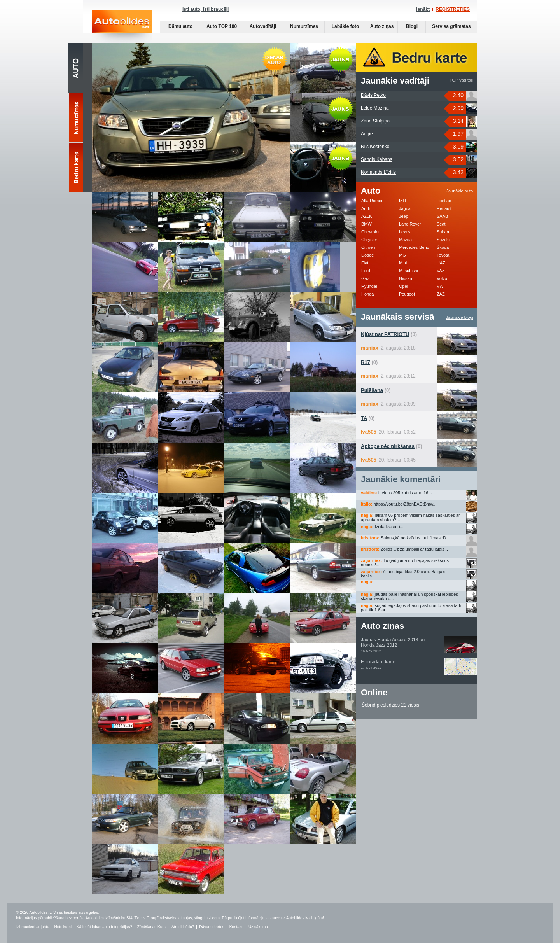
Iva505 (369, 432)
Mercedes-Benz (414, 247)
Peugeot (407, 294)
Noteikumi (63, 927)
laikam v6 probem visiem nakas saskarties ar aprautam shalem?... (410, 517)
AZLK (367, 216)
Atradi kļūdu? (183, 927)
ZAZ (441, 294)
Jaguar (406, 208)
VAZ (441, 271)
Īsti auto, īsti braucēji (206, 9)
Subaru (444, 232)
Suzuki (443, 240)
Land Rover (410, 224)
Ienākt (423, 9)
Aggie (367, 134)
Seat (441, 224)
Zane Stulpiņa (375, 121)
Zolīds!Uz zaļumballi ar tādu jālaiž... (414, 549)
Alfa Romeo (372, 201)
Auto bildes (122, 27)
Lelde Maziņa (375, 108)
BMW (367, 224)
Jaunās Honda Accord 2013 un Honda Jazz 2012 (393, 642)
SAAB (442, 216)
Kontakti (236, 927)
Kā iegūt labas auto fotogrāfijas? (104, 927)
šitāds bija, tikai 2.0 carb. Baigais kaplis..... (403, 574)
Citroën (368, 247)
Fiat (365, 263)
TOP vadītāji (461, 80)
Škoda (443, 247)
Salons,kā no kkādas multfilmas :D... (415, 538)
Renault (444, 208)
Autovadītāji (263, 26)
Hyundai (369, 286)
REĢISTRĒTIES (453, 9)
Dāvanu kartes (212, 927)
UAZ (441, 263)
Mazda (405, 240)
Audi (366, 208)
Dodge (367, 255)
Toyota (443, 255)
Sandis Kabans (377, 159)
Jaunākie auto (460, 191)
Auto (76, 68)
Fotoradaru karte (378, 662)
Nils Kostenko (375, 147)
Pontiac (444, 201)
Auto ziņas (382, 26)
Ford (366, 271)
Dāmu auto (180, 26)
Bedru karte (76, 168)
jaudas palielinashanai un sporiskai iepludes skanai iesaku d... (409, 596)
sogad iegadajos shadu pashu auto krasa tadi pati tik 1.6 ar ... (411, 608)
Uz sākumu (258, 927)
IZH (402, 201)
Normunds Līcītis (378, 172)
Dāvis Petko (373, 95)
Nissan (406, 278)
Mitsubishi (409, 271)
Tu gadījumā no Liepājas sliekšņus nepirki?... (405, 562)
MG (402, 255)
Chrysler (369, 240)
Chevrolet (370, 232)
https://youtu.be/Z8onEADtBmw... (405, 504)
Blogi (412, 26)
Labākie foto (346, 26)
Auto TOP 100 (222, 26)
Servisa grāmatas (451, 26)
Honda (367, 294)
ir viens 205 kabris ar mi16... (405, 493)
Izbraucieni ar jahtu (33, 927)
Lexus (405, 232)
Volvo (442, 278)
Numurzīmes (304, 26)
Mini (403, 263)
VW (440, 286)
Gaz (365, 278)
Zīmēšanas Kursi (152, 927)
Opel (403, 286)
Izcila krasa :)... (389, 527)
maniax (370, 348)
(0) (389, 334)
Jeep (404, 216)
